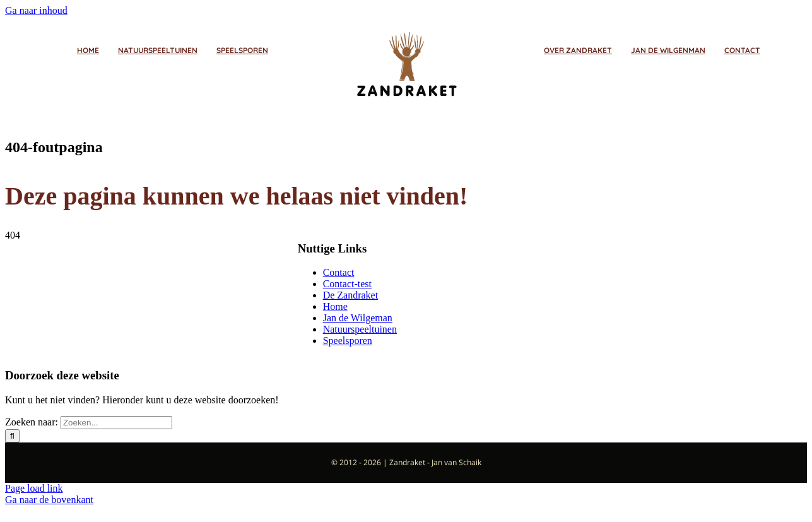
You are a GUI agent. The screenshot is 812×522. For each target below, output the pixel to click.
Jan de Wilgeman (358, 318)
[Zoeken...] (116, 423)
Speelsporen (348, 341)
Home (335, 306)
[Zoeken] (12, 436)
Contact (339, 272)
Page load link (34, 488)
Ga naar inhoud (36, 10)
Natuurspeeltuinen (360, 329)
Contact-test (347, 284)
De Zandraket (351, 295)
